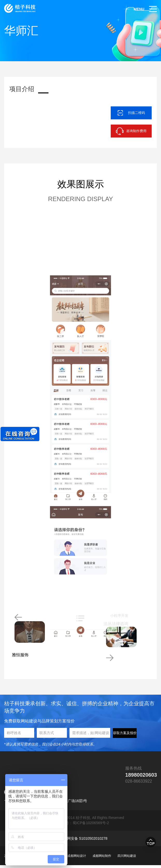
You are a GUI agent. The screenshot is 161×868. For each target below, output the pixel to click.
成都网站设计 (77, 859)
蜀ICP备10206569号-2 (91, 826)
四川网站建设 (127, 859)
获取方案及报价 (125, 736)
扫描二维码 (136, 113)
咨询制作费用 (136, 131)
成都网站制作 (102, 859)
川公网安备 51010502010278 (84, 841)
